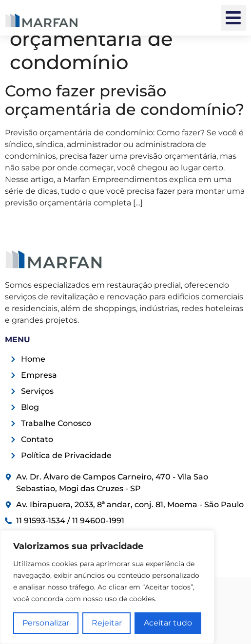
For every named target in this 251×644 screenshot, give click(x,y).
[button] (234, 18)
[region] (107, 587)
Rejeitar (107, 623)
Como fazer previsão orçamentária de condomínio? (125, 100)
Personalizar (46, 623)
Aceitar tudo (168, 623)
